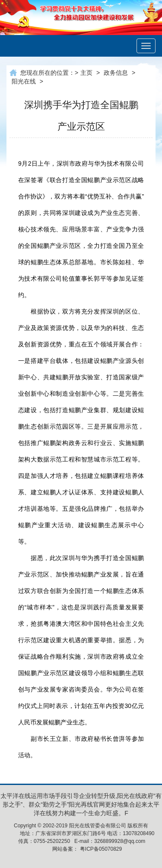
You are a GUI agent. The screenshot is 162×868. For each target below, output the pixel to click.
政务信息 (116, 73)
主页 (86, 73)
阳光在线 (24, 81)
